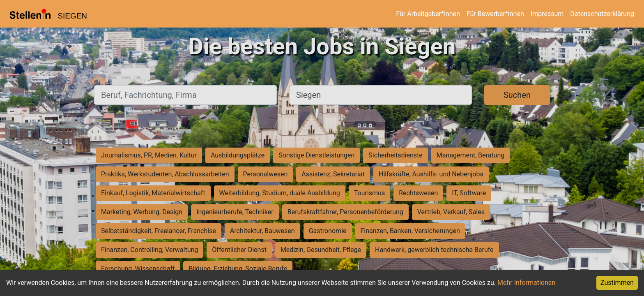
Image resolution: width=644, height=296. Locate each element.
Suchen (517, 95)
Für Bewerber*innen (495, 14)
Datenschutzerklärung (602, 14)
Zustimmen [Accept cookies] (617, 283)
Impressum (547, 14)
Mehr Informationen (526, 283)
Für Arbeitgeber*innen (428, 14)
